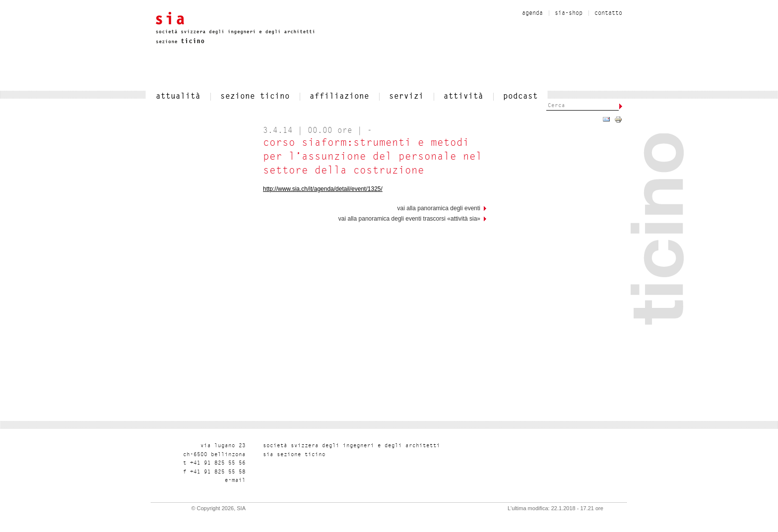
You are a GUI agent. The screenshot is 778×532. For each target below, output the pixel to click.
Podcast (520, 97)
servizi (406, 97)
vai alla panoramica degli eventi (439, 208)
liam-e (235, 481)
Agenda (532, 13)
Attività (463, 97)
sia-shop (569, 13)
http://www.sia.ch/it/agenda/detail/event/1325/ (323, 189)
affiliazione (339, 97)
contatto (608, 13)
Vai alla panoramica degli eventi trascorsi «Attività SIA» (409, 219)
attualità (178, 97)
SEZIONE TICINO (255, 97)
